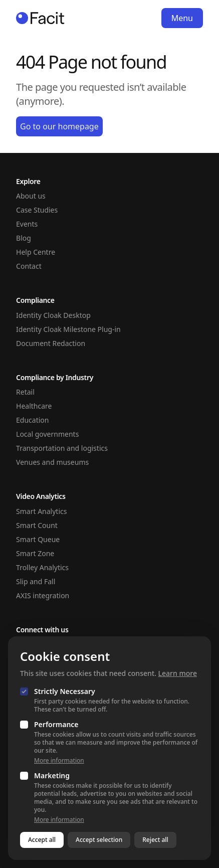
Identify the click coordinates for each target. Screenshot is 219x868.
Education (32, 420)
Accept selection (99, 840)
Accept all (42, 840)
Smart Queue (38, 539)
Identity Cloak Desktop (53, 315)
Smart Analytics (41, 511)
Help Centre (36, 252)
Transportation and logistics (62, 448)
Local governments (47, 434)
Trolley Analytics (42, 567)
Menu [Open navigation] (182, 18)
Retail (25, 392)
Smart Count (37, 525)
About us (31, 196)
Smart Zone (35, 553)
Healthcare (34, 406)
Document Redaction (51, 343)
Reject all (155, 840)
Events (27, 224)
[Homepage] (40, 18)
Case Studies (37, 210)
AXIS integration (43, 595)
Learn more (178, 673)
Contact (29, 266)
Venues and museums (52, 462)
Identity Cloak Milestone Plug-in (68, 329)
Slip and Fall (36, 581)
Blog (24, 238)
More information (59, 761)
